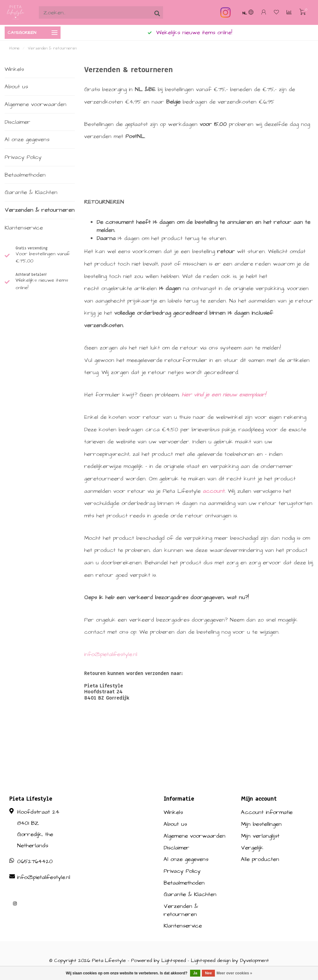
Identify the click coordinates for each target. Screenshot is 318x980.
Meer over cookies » (234, 973)
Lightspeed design (211, 961)
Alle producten (260, 859)
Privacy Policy (23, 157)
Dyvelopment (254, 961)
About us (16, 87)
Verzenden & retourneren (40, 210)
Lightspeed (174, 961)
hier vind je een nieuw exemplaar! (224, 395)
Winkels (14, 69)
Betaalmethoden (25, 175)
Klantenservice (24, 228)
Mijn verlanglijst (260, 836)
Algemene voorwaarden (36, 104)
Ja (195, 973)
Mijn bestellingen (261, 824)
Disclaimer (18, 122)
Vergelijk (252, 848)
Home (14, 48)
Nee (208, 973)
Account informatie (267, 812)
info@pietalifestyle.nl (111, 654)
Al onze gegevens (27, 139)
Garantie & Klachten (31, 192)
